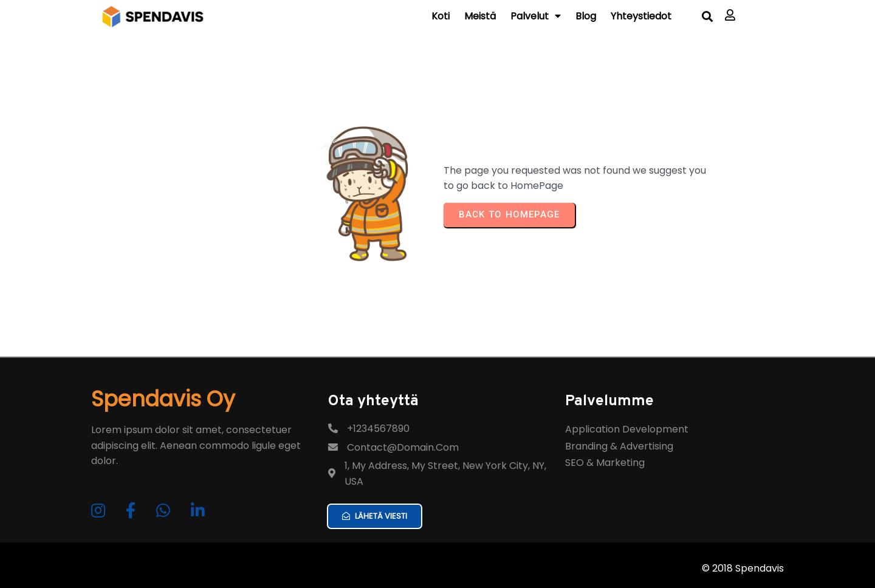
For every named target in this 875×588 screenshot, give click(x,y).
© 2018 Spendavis (743, 568)
